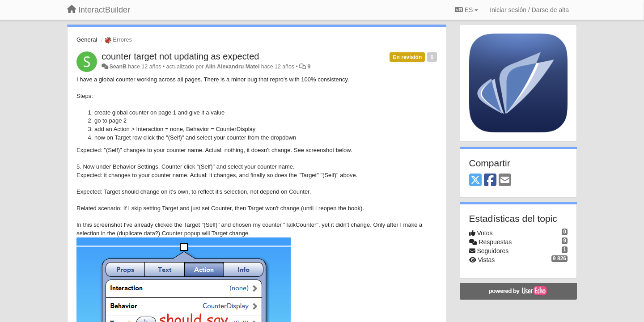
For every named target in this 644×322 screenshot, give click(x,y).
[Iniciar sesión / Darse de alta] (529, 10)
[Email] (505, 180)
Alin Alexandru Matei (233, 67)
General (87, 40)
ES (466, 10)
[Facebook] (490, 180)
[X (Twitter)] (475, 180)
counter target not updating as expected (180, 56)
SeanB (118, 67)
